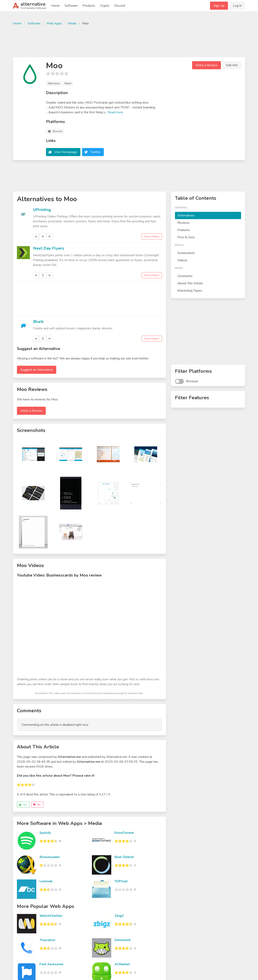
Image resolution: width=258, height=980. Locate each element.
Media (72, 23)
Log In (237, 6)
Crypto (105, 6)
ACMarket (122, 964)
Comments (185, 276)
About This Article (190, 283)
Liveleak (46, 881)
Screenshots (186, 253)
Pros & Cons (186, 237)
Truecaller (47, 940)
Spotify (45, 833)
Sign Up (219, 6)
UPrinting (42, 210)
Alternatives (186, 215)
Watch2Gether (51, 916)
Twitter (95, 152)
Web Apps (54, 23)
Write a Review (207, 65)
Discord (120, 6)
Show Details (152, 236)
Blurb (38, 322)
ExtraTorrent (124, 833)
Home (55, 6)
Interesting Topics (190, 291)
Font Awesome (51, 964)
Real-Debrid (124, 857)
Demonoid (122, 940)
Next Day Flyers (49, 248)
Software (71, 6)
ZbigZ (119, 916)
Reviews (184, 223)
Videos (182, 260)
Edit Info (232, 65)
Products (89, 6)
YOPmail (121, 881)
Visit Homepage (66, 152)
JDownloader (50, 857)
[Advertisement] (129, 41)
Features (184, 230)
